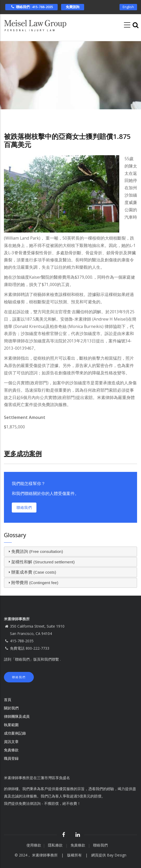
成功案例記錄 (15, 733)
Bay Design (117, 855)
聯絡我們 (24, 507)
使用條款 (34, 845)
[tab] (70, 552)
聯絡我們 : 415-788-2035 (31, 7)
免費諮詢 (73, 7)
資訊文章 (11, 742)
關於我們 (11, 708)
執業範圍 (11, 725)
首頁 (8, 700)
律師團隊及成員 (17, 716)
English (128, 7)
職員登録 (12, 758)
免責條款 (12, 750)
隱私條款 (56, 845)
